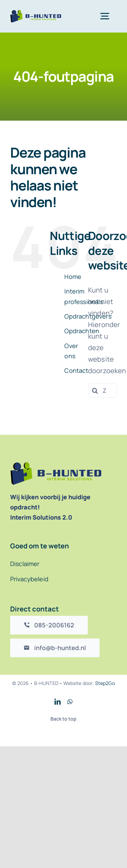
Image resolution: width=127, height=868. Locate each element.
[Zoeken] (95, 390)
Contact (76, 370)
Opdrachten (82, 331)
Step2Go (105, 683)
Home (73, 277)
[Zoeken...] (102, 390)
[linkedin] (58, 702)
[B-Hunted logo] (36, 13)
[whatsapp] (70, 702)
